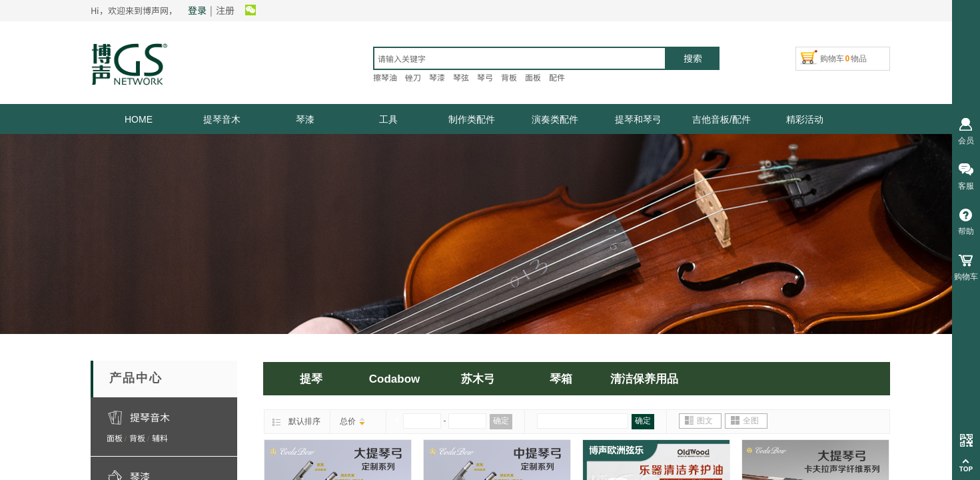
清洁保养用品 (644, 379)
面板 (115, 438)
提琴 (311, 379)
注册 (225, 10)
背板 (137, 438)
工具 (388, 119)
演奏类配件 (555, 119)
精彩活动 (805, 119)
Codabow (395, 379)
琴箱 (561, 379)
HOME (139, 119)
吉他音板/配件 (722, 119)
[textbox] (520, 58)
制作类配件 (472, 119)
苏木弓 (478, 379)
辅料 (160, 438)
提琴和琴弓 (638, 119)
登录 (197, 10)
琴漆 (305, 119)
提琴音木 (222, 119)
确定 (501, 421)
